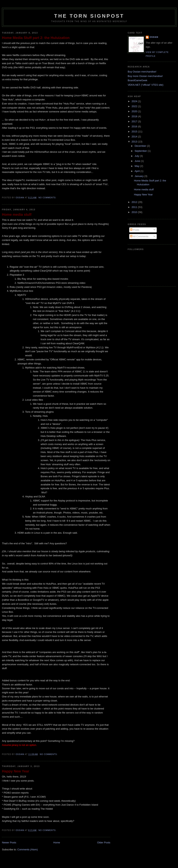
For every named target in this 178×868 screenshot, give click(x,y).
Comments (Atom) (28, 849)
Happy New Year (16, 771)
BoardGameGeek (137, 80)
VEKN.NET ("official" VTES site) (145, 85)
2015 (135, 132)
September (141, 151)
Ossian (154, 37)
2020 (135, 111)
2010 (135, 212)
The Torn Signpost (89, 16)
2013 (135, 142)
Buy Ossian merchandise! (142, 72)
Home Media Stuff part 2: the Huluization (36, 38)
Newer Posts (9, 843)
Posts (135, 230)
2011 (135, 207)
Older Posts (104, 843)
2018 (135, 116)
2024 (135, 101)
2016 (135, 126)
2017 (135, 121)
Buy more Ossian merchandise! (145, 76)
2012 (135, 202)
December (141, 146)
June (138, 161)
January (139, 176)
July (137, 156)
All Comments (139, 236)
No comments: (48, 198)
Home (57, 843)
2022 (135, 106)
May (137, 166)
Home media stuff (17, 215)
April (138, 171)
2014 (135, 137)
